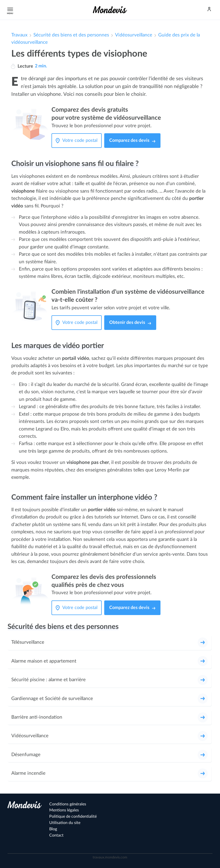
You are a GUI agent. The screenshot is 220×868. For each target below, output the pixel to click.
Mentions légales (64, 810)
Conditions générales (68, 804)
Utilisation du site (65, 823)
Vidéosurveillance (134, 35)
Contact (56, 835)
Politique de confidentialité (73, 816)
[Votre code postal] (81, 141)
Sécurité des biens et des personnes (71, 35)
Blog (53, 829)
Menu (9, 10)
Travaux (19, 35)
